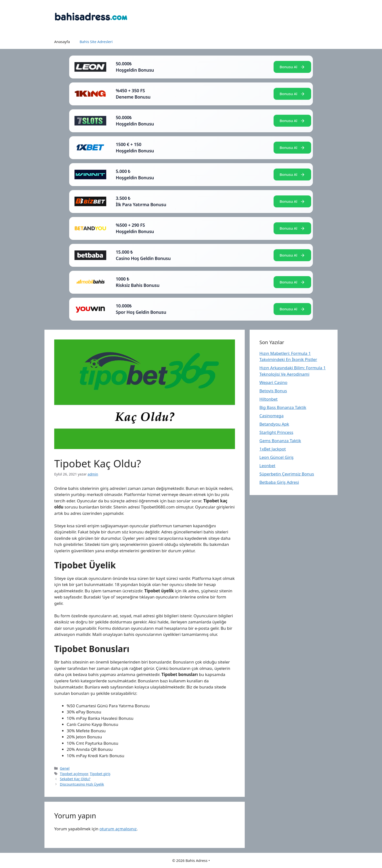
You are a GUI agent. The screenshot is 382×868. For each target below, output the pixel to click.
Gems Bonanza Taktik (280, 441)
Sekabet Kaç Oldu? (75, 779)
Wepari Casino (273, 382)
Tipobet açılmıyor (74, 774)
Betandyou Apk (274, 424)
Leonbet (267, 466)
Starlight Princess (276, 432)
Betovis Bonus (273, 391)
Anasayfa (62, 42)
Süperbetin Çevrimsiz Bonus (287, 474)
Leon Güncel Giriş (276, 457)
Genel (65, 768)
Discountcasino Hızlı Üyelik (82, 784)
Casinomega (271, 416)
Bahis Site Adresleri (96, 42)
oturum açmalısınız (118, 829)
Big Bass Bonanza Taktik (283, 407)
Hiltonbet (268, 399)
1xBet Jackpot (273, 449)
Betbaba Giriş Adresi (279, 482)
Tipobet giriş (100, 774)
